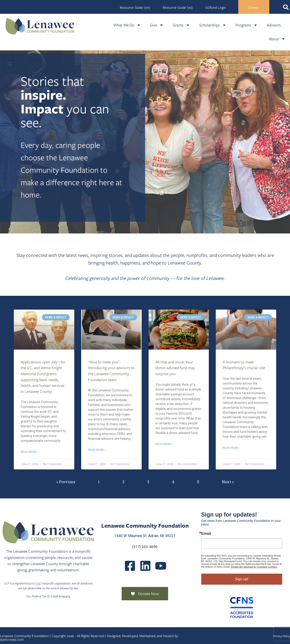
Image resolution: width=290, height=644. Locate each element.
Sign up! (242, 579)
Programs (247, 25)
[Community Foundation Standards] (242, 607)
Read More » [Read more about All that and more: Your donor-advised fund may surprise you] (164, 444)
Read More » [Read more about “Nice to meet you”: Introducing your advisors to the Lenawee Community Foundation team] (97, 450)
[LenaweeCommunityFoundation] (130, 566)
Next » (228, 482)
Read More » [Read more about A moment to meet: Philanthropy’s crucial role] (232, 448)
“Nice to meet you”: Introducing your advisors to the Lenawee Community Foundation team (111, 371)
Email (206, 534)
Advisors (274, 25)
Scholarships (213, 25)
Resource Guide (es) (178, 8)
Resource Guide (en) (135, 8)
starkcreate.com (12, 640)
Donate (254, 8)
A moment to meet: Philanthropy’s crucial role (244, 365)
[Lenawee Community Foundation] (40, 26)
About (277, 39)
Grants (181, 25)
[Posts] (145, 566)
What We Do (127, 25)
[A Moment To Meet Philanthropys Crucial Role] (246, 329)
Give (157, 25)
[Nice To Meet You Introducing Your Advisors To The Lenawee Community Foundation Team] (111, 329)
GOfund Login (216, 8)
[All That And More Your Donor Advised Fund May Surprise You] (179, 329)
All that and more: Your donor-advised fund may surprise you (175, 368)
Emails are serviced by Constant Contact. (254, 567)
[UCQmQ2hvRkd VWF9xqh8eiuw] (161, 566)
